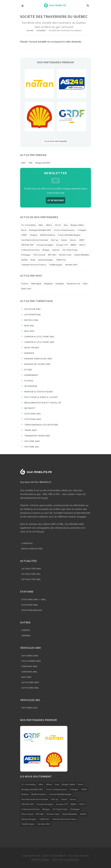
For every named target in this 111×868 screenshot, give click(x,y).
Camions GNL (29, 672)
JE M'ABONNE (55, 200)
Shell (33, 260)
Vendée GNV (71, 265)
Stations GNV (31, 419)
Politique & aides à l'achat (40, 397)
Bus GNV (28, 331)
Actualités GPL (31, 574)
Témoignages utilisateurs (40, 425)
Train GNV (29, 430)
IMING (74, 245)
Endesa (34, 235)
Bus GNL (28, 326)
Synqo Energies (46, 260)
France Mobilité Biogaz (69, 235)
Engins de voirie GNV (36, 364)
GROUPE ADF (28, 245)
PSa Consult (39, 255)
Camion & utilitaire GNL (38, 337)
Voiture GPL (30, 447)
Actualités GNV (31, 569)
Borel (24, 230)
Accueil (30, 30)
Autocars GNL (30, 688)
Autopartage (31, 315)
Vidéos (26, 630)
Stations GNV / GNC (34, 600)
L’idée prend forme (30, 250)
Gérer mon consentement (66, 860)
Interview (29, 386)
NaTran (56, 250)
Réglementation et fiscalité (41, 403)
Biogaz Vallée (77, 225)
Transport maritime (36, 436)
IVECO (82, 245)
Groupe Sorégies (45, 245)
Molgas (46, 250)
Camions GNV (29, 666)
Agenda (26, 636)
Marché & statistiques (37, 392)
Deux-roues (30, 348)
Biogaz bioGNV (43, 163)
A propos (27, 543)
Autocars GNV (30, 683)
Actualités (41, 30)
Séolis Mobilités (82, 255)
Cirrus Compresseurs (64, 230)
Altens (49, 225)
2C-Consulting (28, 225)
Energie (28, 353)
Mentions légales (40, 860)
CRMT (24, 235)
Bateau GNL (30, 320)
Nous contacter (32, 549)
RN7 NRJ (52, 255)
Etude (27, 370)
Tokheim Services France (34, 265)
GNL (31, 163)
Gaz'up (55, 240)
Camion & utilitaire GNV (38, 342)
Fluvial (28, 381)
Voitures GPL (30, 708)
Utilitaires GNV (31, 661)
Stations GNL (31, 414)
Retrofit (28, 408)
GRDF (82, 240)
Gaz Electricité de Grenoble (35, 240)
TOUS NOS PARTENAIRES (55, 141)
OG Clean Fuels (70, 250)
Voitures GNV (30, 656)
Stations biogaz (32, 610)
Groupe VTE (62, 245)
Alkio (41, 225)
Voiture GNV (31, 441)
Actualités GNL (31, 579)
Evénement (30, 375)
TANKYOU (61, 260)
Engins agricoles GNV (37, 359)
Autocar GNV (31, 309)
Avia (66, 225)
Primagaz (26, 255)
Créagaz (82, 230)
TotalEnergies (55, 265)
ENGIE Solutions (48, 235)
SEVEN (24, 260)
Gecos (73, 240)
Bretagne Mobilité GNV (40, 230)
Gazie (64, 240)
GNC (24, 163)
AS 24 (58, 225)
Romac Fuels (65, 255)
